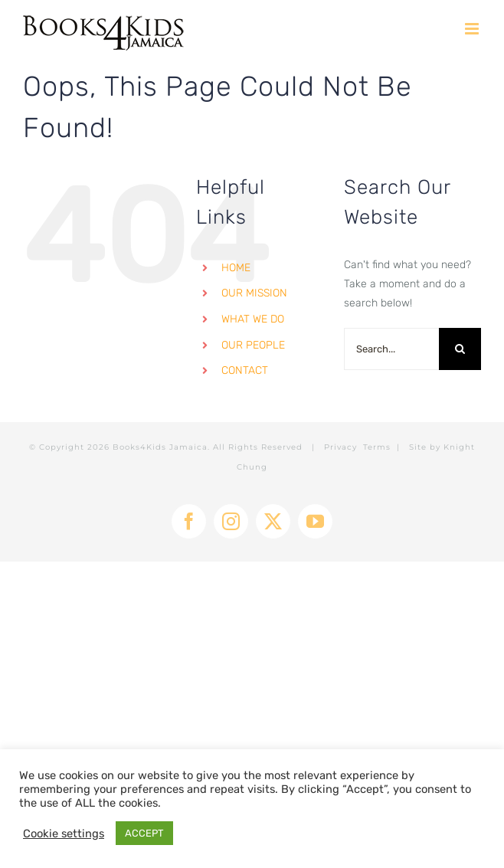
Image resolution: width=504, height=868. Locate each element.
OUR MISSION (254, 293)
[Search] (460, 349)
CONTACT (245, 370)
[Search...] (391, 349)
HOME (236, 268)
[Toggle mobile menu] (473, 29)
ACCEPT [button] (144, 833)
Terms (377, 447)
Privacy (340, 447)
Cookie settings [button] (64, 834)
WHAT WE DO (253, 319)
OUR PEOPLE (253, 345)
